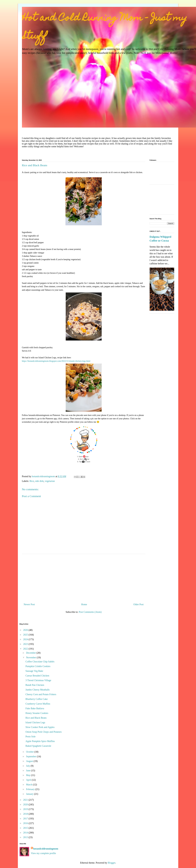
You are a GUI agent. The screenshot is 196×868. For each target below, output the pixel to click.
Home (84, 604)
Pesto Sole (31, 736)
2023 (26, 644)
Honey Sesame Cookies (37, 713)
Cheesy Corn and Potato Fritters (41, 694)
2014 (26, 833)
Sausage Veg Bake (34, 671)
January (30, 794)
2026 (26, 630)
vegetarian (50, 481)
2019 (26, 809)
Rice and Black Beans (36, 718)
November (31, 657)
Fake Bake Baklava (35, 708)
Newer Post (29, 604)
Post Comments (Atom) (90, 612)
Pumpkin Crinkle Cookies (38, 666)
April (29, 780)
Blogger (112, 863)
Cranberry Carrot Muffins (38, 704)
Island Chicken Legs (35, 722)
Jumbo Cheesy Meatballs (38, 690)
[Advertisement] (84, 577)
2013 (26, 837)
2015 (26, 828)
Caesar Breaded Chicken (37, 676)
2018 (26, 814)
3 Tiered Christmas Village (38, 680)
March (29, 785)
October (30, 752)
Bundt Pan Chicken (35, 685)
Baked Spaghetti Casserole (38, 746)
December (31, 653)
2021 (26, 800)
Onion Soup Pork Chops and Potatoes (44, 732)
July (28, 766)
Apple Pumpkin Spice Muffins (40, 741)
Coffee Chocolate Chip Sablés (40, 662)
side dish (39, 481)
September (31, 756)
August (30, 761)
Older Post (139, 604)
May (29, 775)
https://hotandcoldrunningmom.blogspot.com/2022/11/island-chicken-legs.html (56, 361)
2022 (26, 649)
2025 (26, 635)
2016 (26, 823)
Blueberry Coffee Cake (37, 699)
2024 (26, 639)
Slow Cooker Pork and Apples (40, 727)
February (31, 789)
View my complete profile (43, 853)
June (29, 770)
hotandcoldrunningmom (46, 849)
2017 (26, 819)
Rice (32, 481)
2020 (26, 804)
